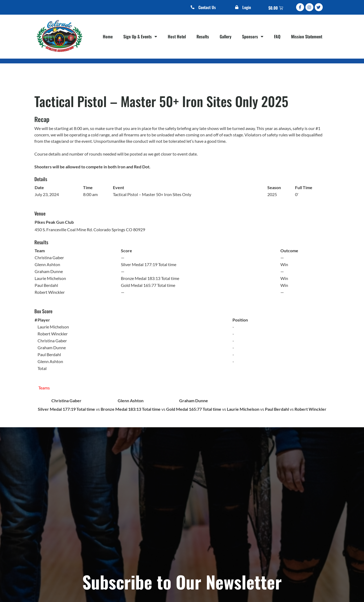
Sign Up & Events (140, 36)
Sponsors (253, 36)
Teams (44, 388)
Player (44, 320)
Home (108, 36)
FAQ (277, 36)
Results (203, 36)
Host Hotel (177, 36)
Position (240, 320)
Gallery (226, 36)
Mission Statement (307, 36)
